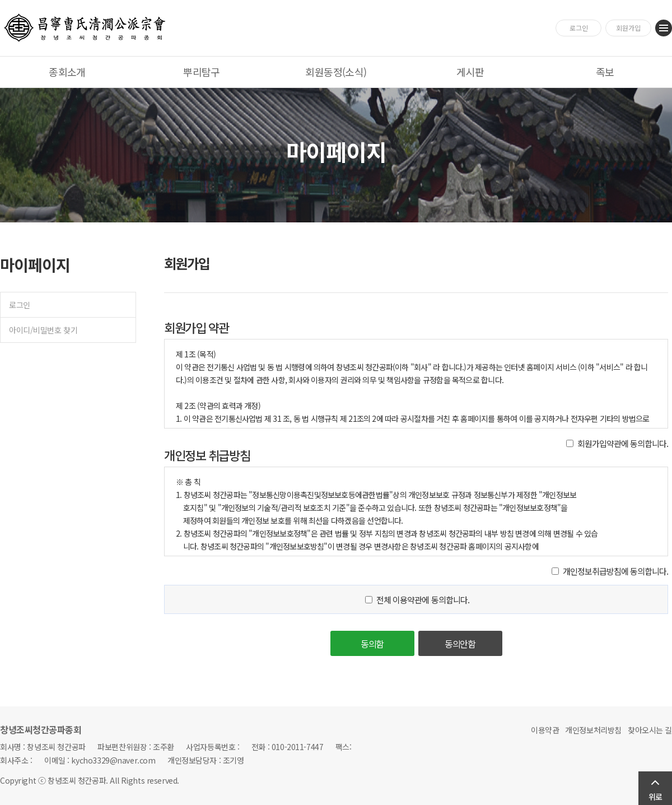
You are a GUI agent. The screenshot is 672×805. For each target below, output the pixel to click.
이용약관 (545, 730)
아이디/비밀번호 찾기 (43, 330)
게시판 (470, 72)
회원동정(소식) (336, 72)
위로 (655, 797)
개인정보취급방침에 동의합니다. (615, 571)
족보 (605, 72)
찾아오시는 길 (650, 730)
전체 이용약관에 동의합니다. (423, 600)
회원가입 (628, 28)
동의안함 (460, 644)
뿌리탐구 (202, 72)
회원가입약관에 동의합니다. (623, 443)
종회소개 (67, 72)
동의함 (372, 644)
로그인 (579, 28)
